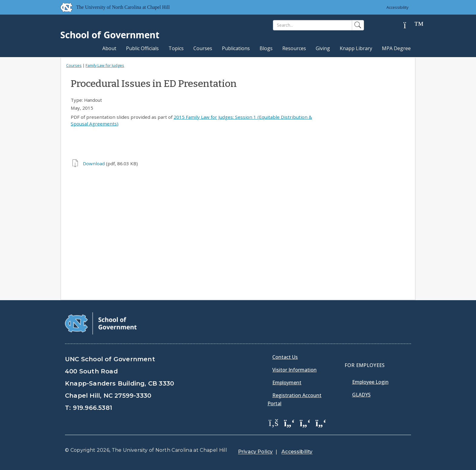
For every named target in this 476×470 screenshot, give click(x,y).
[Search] (313, 25)
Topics (176, 48)
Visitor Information (294, 370)
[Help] (410, 25)
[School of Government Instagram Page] (321, 422)
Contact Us (285, 357)
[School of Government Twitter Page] (289, 422)
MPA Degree (396, 48)
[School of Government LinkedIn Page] (305, 422)
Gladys (361, 395)
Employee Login (370, 382)
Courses (203, 48)
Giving (323, 48)
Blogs (266, 48)
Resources (294, 48)
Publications (236, 48)
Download (94, 163)
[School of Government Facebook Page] (274, 422)
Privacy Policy (255, 452)
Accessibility (398, 7)
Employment (287, 383)
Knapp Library (356, 48)
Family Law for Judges (105, 65)
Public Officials (142, 48)
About (109, 48)
